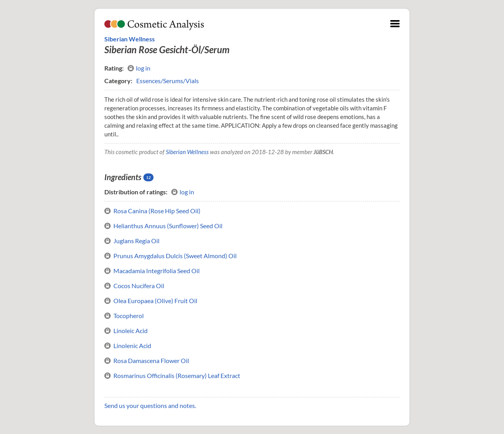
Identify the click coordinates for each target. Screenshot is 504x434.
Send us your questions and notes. (150, 405)
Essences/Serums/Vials (168, 81)
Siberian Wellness (130, 39)
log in (139, 68)
